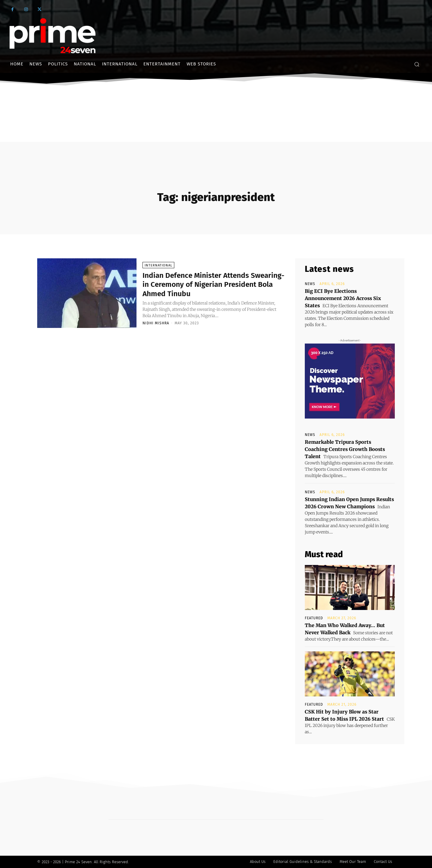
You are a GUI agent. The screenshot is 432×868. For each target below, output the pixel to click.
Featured (314, 618)
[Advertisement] (216, 133)
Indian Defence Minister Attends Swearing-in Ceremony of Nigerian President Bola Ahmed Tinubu (207, 284)
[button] (417, 64)
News (310, 284)
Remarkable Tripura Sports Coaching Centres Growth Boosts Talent (345, 449)
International (158, 265)
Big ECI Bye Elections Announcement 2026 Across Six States (343, 298)
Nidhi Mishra (156, 323)
